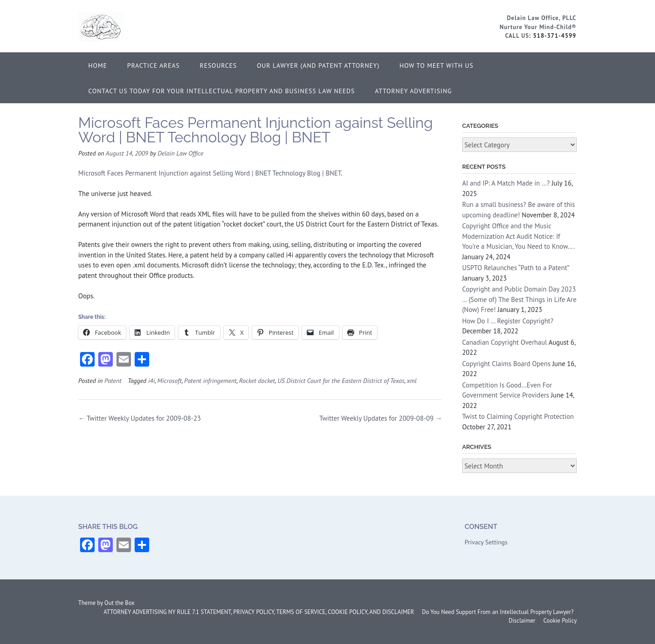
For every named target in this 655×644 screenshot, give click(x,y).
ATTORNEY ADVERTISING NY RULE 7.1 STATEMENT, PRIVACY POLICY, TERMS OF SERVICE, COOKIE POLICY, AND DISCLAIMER (259, 612)
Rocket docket (257, 380)
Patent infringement (210, 380)
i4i (152, 380)
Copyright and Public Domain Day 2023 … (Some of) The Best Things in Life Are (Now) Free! (519, 299)
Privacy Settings (486, 542)
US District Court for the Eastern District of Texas (341, 380)
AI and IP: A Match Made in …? (506, 183)
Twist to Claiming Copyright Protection (518, 416)
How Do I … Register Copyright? (508, 321)
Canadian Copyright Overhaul (505, 342)
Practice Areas (154, 65)
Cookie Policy (560, 621)
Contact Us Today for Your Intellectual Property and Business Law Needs (222, 91)
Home (98, 65)
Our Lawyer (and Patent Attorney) (318, 65)
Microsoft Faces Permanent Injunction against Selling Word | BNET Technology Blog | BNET (210, 173)
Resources (218, 65)
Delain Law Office (180, 153)
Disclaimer (522, 621)
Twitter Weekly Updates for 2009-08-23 (140, 418)
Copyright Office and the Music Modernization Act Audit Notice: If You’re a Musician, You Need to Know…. (518, 236)
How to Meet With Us (436, 65)
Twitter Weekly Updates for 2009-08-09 (381, 418)
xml (412, 380)
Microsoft (170, 380)
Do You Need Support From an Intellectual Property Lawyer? (498, 612)
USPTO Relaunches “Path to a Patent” (516, 268)
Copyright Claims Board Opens (506, 364)
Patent (113, 380)
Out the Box (120, 603)
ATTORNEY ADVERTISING (413, 91)
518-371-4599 (555, 36)
